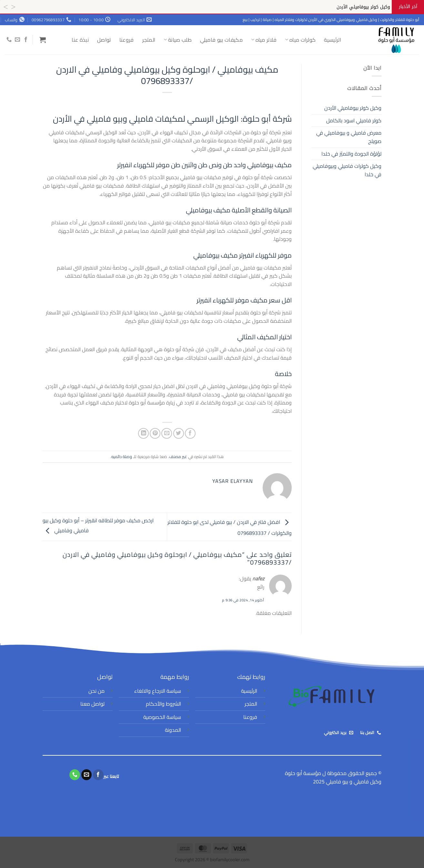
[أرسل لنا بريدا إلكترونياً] (17, 40)
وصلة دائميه (122, 456)
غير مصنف (178, 456)
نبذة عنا (80, 40)
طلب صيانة (177, 40)
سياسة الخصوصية (162, 717)
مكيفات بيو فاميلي (221, 40)
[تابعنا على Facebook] (26, 40)
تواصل (104, 40)
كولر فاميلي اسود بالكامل (354, 120)
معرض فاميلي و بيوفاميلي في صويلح (349, 137)
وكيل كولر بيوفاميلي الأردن (353, 108)
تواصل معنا (92, 704)
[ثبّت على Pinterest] (155, 433)
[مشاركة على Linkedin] (143, 433)
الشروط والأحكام (163, 704)
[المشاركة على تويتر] (179, 433)
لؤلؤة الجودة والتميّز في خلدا (351, 154)
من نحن (96, 691)
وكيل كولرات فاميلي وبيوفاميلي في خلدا (347, 170)
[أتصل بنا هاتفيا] (9, 40)
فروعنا (127, 40)
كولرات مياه (300, 40)
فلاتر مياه (264, 40)
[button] (43, 40)
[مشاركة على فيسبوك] (190, 433)
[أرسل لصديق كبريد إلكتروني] (167, 433)
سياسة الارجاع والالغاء (158, 691)
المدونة (173, 730)
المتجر (149, 40)
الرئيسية (333, 40)
